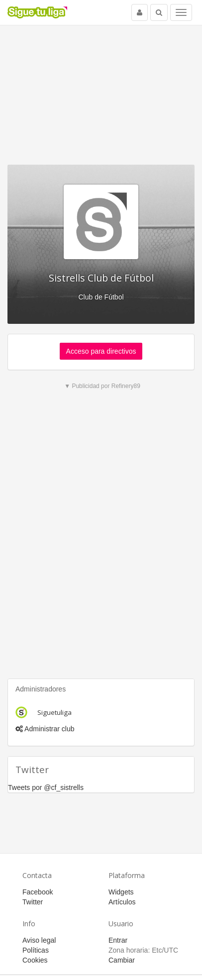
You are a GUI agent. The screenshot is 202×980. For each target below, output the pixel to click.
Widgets (121, 892)
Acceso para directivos (101, 351)
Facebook (38, 892)
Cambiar (122, 960)
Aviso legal (39, 940)
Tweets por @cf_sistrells (46, 787)
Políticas (36, 950)
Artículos (122, 902)
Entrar (118, 940)
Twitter (33, 902)
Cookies (35, 960)
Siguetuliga (54, 712)
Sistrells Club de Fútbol (101, 278)
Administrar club (45, 729)
